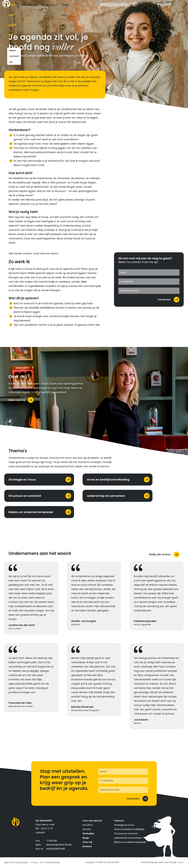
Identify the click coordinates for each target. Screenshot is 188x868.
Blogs (86, 838)
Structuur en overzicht (126, 834)
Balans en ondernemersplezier (130, 842)
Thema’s (59, 7)
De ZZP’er (88, 825)
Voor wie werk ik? (19, 7)
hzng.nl (180, 862)
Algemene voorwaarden (16, 862)
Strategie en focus (124, 825)
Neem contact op (168, 7)
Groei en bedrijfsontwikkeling (129, 829)
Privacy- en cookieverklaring (45, 862)
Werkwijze (43, 7)
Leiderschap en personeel (128, 838)
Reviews (87, 846)
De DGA (87, 829)
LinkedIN (40, 833)
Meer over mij (17, 400)
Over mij (77, 7)
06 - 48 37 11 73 (44, 829)
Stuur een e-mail (45, 825)
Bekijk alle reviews (160, 554)
